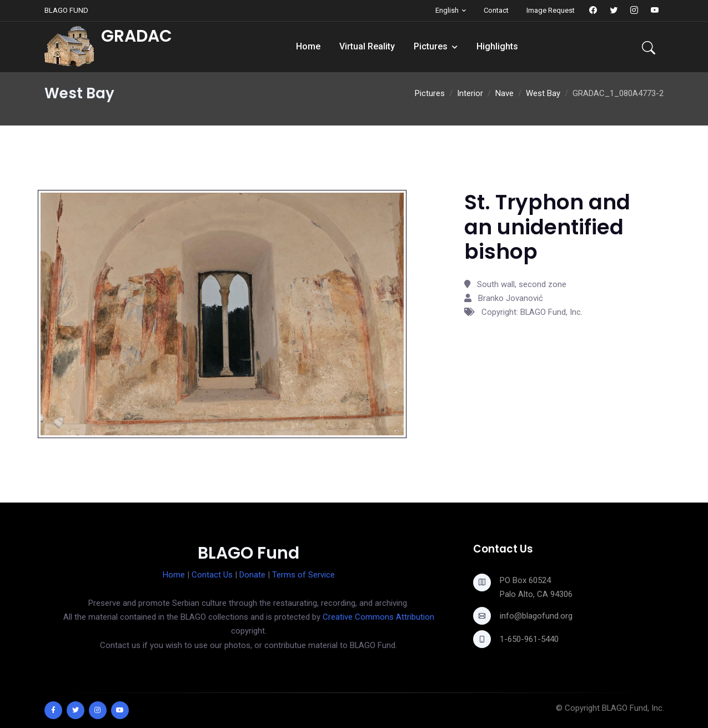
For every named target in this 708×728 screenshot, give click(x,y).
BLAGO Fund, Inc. (633, 708)
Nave (504, 93)
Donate (252, 575)
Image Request (551, 10)
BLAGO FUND (66, 10)
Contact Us (212, 575)
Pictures (431, 46)
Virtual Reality (367, 46)
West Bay (543, 93)
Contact (496, 10)
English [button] (447, 10)
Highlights (497, 46)
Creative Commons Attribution (378, 617)
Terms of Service (303, 575)
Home (308, 46)
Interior (470, 93)
